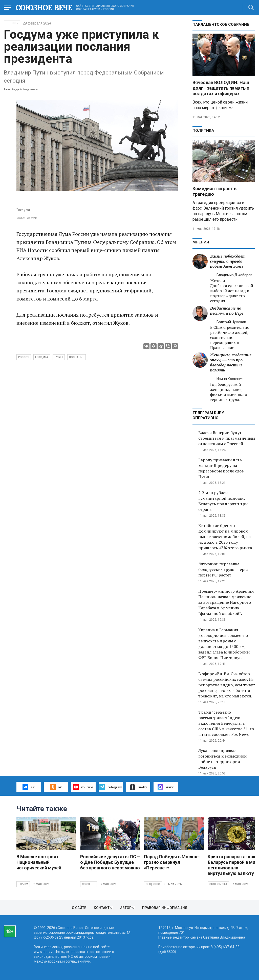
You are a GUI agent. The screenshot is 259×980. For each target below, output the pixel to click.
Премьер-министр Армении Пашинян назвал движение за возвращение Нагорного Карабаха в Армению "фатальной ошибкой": (226, 602)
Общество (153, 884)
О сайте (79, 908)
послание (77, 357)
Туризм (23, 884)
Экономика (218, 884)
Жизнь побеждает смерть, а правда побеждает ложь (228, 261)
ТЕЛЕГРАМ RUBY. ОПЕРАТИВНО (209, 415)
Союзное (89, 884)
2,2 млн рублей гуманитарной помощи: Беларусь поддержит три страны (223, 501)
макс (166, 787)
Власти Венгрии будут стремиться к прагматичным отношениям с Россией (227, 438)
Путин (59, 357)
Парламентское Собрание (221, 24)
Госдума (42, 357)
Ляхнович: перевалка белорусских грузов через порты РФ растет (223, 569)
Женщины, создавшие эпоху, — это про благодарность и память (231, 362)
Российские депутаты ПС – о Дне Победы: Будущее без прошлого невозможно (110, 862)
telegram (111, 787)
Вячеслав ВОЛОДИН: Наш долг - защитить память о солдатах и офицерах (221, 88)
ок (56, 787)
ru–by (138, 787)
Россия (24, 357)
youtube (83, 787)
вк (28, 787)
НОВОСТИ (12, 23)
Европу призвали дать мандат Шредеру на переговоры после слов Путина (221, 468)
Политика (203, 131)
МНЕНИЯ (201, 242)
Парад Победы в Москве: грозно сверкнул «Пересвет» (172, 862)
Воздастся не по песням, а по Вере (227, 311)
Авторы (127, 908)
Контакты (103, 908)
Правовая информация (165, 908)
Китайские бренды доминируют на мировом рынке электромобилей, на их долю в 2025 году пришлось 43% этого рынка (225, 537)
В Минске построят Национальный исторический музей (39, 862)
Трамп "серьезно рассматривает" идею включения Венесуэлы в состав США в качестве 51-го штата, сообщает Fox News (226, 723)
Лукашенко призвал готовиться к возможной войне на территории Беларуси (222, 759)
